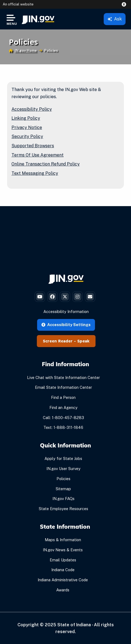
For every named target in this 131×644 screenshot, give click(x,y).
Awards (63, 590)
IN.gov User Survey (63, 469)
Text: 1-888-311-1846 (63, 427)
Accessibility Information (66, 312)
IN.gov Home (26, 51)
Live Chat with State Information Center (63, 377)
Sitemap (63, 489)
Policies (63, 479)
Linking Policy (26, 118)
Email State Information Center (63, 387)
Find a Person (63, 397)
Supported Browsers (33, 146)
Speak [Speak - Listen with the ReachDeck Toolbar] (83, 341)
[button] (125, 4)
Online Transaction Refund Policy (46, 164)
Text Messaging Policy (35, 173)
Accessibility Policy (32, 109)
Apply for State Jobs (63, 458)
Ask (115, 19)
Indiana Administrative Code (63, 580)
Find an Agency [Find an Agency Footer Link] (63, 407)
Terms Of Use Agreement (38, 155)
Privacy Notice (27, 127)
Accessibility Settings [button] (66, 325)
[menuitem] (38, 19)
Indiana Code (63, 570)
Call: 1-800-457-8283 (63, 418)
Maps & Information (63, 540)
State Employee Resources (63, 509)
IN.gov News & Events (63, 550)
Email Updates (63, 560)
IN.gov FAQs (63, 499)
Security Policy (27, 136)
